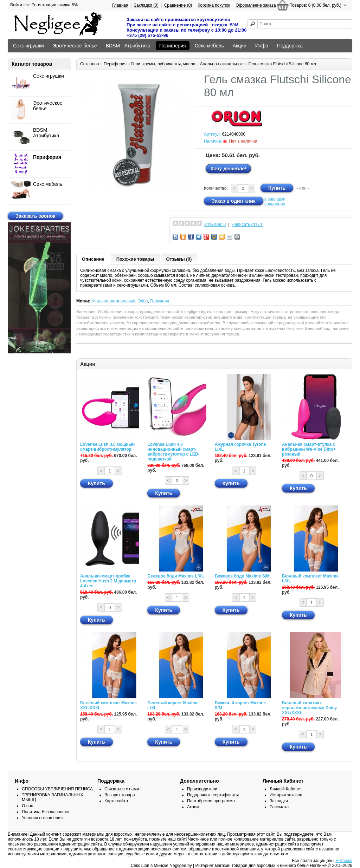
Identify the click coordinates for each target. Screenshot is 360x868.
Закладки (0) (146, 5)
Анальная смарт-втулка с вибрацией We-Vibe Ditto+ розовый (309, 449)
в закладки (275, 199)
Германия (160, 301)
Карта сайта (116, 801)
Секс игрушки (28, 46)
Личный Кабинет (286, 789)
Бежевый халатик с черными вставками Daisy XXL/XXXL (309, 708)
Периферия (173, 46)
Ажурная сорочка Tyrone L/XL (240, 447)
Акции (240, 46)
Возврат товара (120, 795)
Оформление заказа (256, 5)
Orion (143, 301)
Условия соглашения (42, 818)
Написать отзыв (247, 224)
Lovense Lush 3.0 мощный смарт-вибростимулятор (107, 447)
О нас (27, 806)
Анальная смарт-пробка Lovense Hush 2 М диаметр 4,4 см (108, 581)
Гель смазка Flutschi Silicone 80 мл (282, 64)
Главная (120, 5)
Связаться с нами (122, 789)
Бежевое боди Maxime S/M (242, 576)
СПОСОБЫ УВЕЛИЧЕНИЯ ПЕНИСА (57, 789)
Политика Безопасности (45, 812)
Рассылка (279, 807)
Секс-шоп (90, 64)
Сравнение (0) (178, 5)
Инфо (262, 46)
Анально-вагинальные (222, 64)
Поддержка (290, 46)
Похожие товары (135, 259)
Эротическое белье (75, 46)
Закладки (279, 801)
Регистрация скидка (55, 5)
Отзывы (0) (179, 259)
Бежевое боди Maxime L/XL (176, 576)
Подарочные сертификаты (213, 795)
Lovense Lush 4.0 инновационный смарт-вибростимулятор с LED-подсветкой (173, 452)
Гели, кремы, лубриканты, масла (163, 64)
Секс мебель (209, 46)
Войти (16, 5)
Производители (202, 789)
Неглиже (344, 861)
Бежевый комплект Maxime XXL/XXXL (108, 705)
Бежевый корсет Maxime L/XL (173, 705)
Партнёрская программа (211, 801)
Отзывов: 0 (215, 224)
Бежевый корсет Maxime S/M (240, 705)
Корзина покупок (214, 5)
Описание (93, 259)
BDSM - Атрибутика (128, 46)
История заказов (286, 795)
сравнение (275, 204)
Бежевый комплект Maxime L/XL (310, 579)
